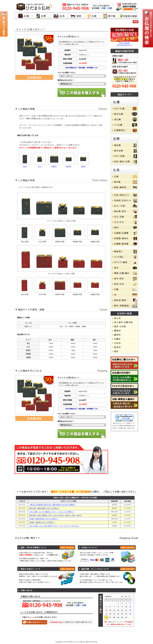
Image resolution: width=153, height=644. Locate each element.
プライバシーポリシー (72, 637)
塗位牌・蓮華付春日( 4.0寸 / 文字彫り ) (44, 519)
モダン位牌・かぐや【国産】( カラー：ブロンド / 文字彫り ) (52, 512)
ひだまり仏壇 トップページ (33, 637)
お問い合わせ (126, 637)
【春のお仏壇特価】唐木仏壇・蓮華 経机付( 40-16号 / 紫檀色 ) (52, 505)
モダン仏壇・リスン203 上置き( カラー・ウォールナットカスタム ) (54, 526)
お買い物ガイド (53, 637)
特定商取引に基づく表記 (93, 637)
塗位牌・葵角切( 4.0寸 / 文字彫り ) (42, 522)
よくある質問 (112, 637)
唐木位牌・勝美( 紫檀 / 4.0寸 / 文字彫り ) (44, 508)
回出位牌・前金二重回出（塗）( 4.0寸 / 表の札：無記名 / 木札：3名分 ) (56, 515)
